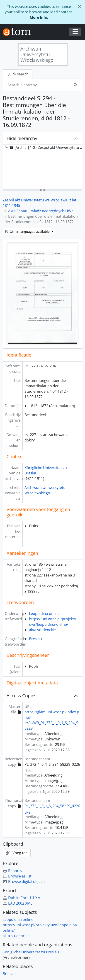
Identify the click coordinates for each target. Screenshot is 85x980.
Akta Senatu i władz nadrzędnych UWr (41, 211)
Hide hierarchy (22, 138)
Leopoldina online (44, 614)
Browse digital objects (24, 882)
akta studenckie (42, 630)
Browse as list (17, 876)
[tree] (42, 167)
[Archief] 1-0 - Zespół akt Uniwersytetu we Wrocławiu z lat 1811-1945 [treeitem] (47, 147)
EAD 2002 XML (17, 903)
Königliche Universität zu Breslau (31, 952)
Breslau (35, 639)
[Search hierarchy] (38, 85)
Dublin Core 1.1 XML (23, 898)
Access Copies (22, 696)
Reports (12, 871)
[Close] (79, 7)
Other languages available (28, 232)
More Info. (39, 17)
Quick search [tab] (18, 74)
